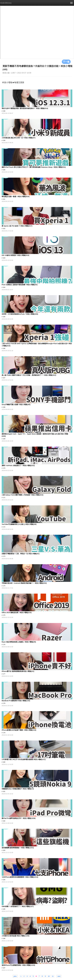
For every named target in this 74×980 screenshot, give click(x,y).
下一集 (66, 62)
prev (15, 976)
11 (53, 976)
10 (49, 976)
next (59, 976)
